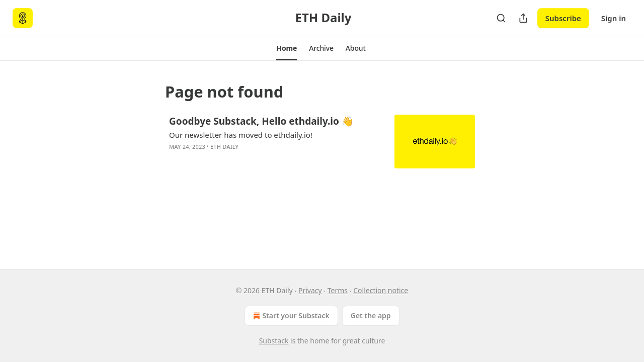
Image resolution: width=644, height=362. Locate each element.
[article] (322, 142)
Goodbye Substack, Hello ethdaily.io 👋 (261, 121)
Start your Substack (290, 316)
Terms (338, 290)
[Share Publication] (523, 18)
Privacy (310, 290)
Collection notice (381, 290)
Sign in (614, 18)
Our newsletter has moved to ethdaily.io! (241, 135)
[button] (287, 48)
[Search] (501, 18)
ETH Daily (224, 147)
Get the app (371, 315)
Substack (274, 341)
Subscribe (563, 18)
